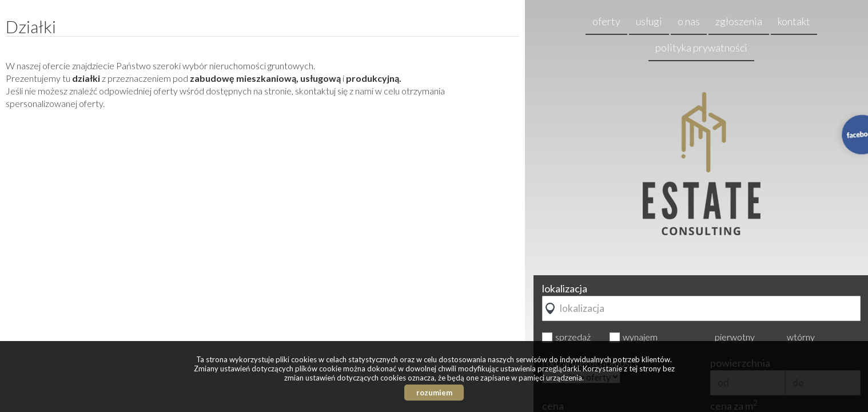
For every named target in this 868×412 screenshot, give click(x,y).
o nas (689, 21)
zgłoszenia (739, 21)
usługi (649, 21)
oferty (606, 21)
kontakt (794, 21)
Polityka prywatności (701, 47)
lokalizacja (565, 288)
